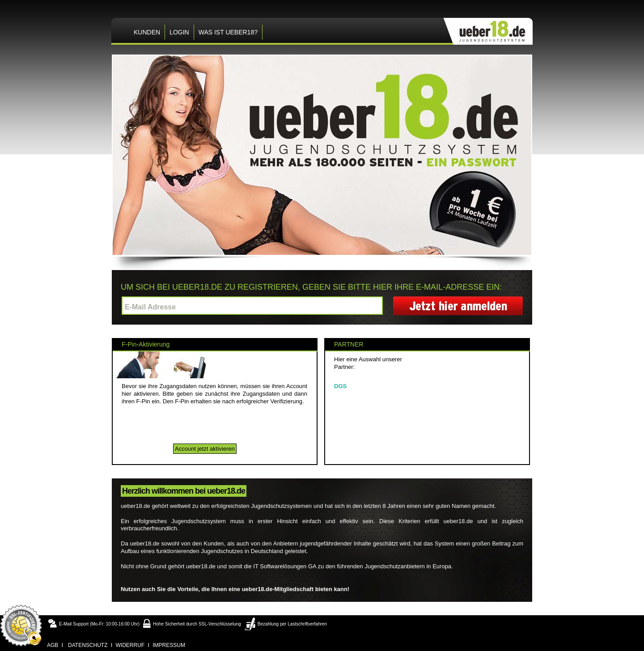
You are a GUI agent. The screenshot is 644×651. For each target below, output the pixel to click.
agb (53, 645)
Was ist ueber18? (228, 32)
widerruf (130, 645)
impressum (169, 645)
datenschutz (88, 645)
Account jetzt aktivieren (205, 449)
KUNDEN (147, 32)
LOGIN (179, 32)
